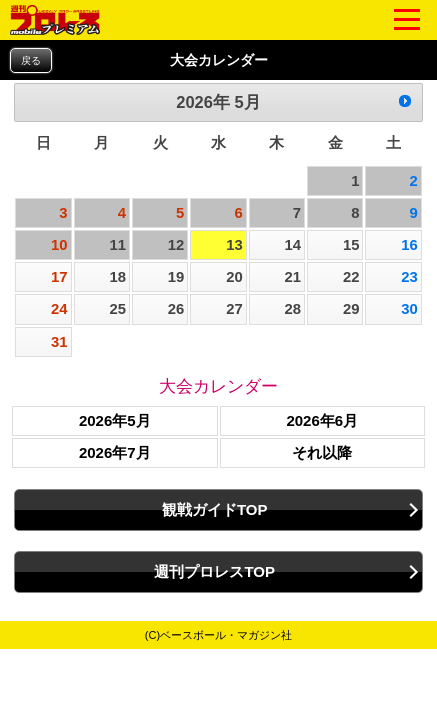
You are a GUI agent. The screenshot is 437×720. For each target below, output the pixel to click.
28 (293, 309)
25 (117, 309)
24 (59, 309)
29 (351, 309)
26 (176, 309)
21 (293, 277)
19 (176, 277)
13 (234, 245)
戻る (31, 60)
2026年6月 (322, 420)
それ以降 (322, 452)
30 (409, 309)
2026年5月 (115, 420)
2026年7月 (115, 452)
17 (59, 277)
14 (293, 245)
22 (351, 277)
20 (234, 277)
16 (409, 245)
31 (59, 342)
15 (351, 245)
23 (409, 277)
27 (234, 309)
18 (117, 277)
